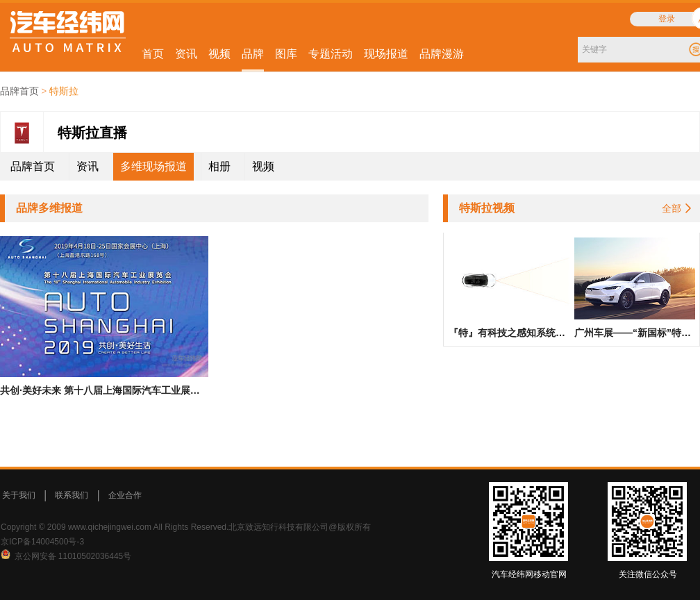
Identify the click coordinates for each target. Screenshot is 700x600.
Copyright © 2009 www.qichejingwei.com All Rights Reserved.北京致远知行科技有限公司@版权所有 (186, 527)
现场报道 (386, 54)
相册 (219, 166)
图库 (286, 54)
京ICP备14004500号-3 (42, 542)
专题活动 (331, 54)
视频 (219, 54)
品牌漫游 (442, 54)
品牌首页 (19, 91)
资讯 (186, 54)
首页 (153, 54)
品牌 (253, 54)
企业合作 (125, 495)
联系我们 (72, 495)
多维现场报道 (153, 166)
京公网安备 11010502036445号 (73, 556)
